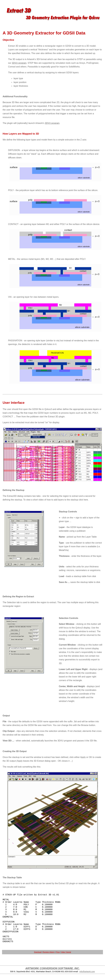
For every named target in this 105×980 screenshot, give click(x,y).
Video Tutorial (66, 952)
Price (58, 952)
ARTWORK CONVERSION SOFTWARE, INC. (52, 968)
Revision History (49, 952)
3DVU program (19, 63)
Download (38, 952)
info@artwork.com (87, 972)
